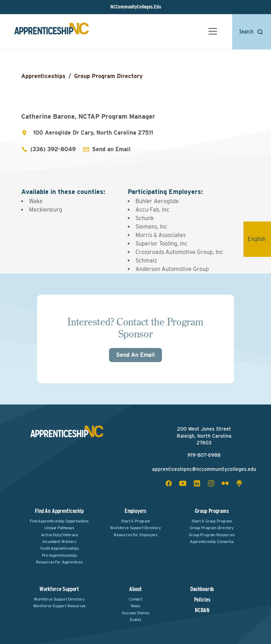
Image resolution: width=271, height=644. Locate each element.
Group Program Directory (108, 76)
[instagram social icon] (211, 483)
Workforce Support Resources (59, 606)
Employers (136, 511)
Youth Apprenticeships (59, 548)
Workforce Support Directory (135, 528)
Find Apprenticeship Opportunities (59, 521)
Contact (135, 599)
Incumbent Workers (59, 542)
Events (135, 620)
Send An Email (135, 355)
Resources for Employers (135, 535)
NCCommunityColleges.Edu (136, 7)
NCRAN (202, 610)
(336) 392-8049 (53, 149)
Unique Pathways (59, 528)
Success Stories (135, 613)
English (259, 239)
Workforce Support (59, 589)
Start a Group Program (212, 521)
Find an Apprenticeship (59, 511)
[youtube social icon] (183, 483)
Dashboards (202, 589)
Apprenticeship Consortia (212, 542)
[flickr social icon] (225, 483)
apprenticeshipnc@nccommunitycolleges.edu (204, 469)
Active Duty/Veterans (59, 535)
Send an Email (111, 149)
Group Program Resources (212, 535)
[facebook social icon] (169, 483)
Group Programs (212, 511)
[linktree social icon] (239, 483)
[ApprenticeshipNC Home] (52, 31)
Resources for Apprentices (59, 562)
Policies (202, 600)
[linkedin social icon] (197, 483)
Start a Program (135, 521)
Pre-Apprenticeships (59, 555)
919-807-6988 (204, 455)
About (135, 589)
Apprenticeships (43, 76)
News (135, 606)
